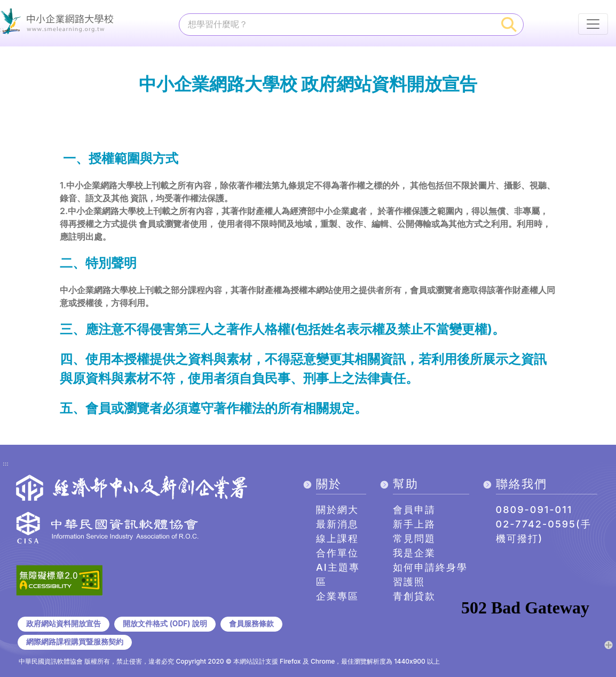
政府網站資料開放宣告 (64, 624)
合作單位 (337, 553)
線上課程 (337, 538)
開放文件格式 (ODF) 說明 (165, 624)
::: (6, 464)
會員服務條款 (251, 624)
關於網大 (337, 510)
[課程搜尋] (337, 24)
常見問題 (414, 538)
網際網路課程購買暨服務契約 (75, 642)
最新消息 (337, 524)
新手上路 (414, 524)
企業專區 (337, 596)
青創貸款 (414, 596)
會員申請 (414, 510)
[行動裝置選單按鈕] (593, 24)
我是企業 (414, 553)
